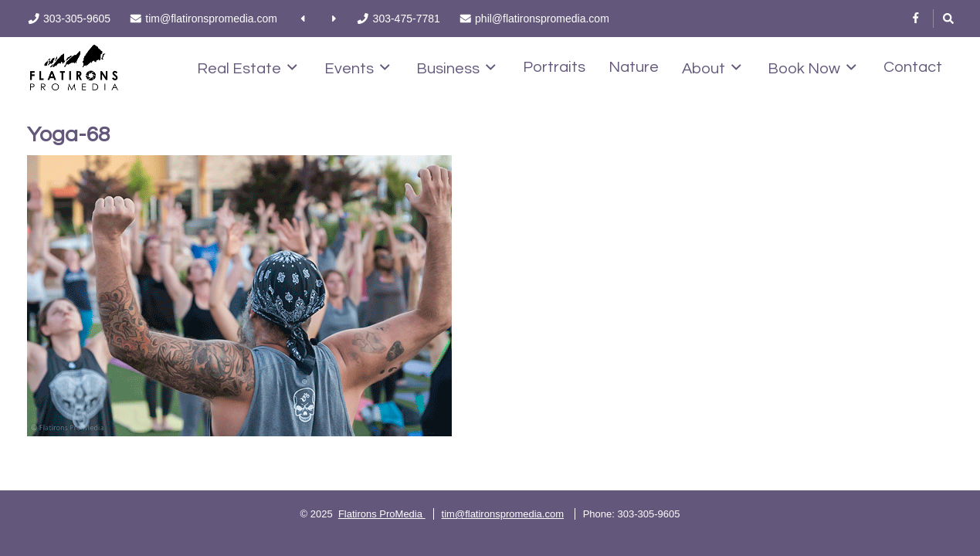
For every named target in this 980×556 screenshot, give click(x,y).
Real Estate (247, 68)
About (712, 68)
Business (456, 68)
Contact (913, 67)
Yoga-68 (68, 135)
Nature (634, 67)
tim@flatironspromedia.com (503, 514)
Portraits (554, 67)
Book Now (812, 68)
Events (357, 68)
